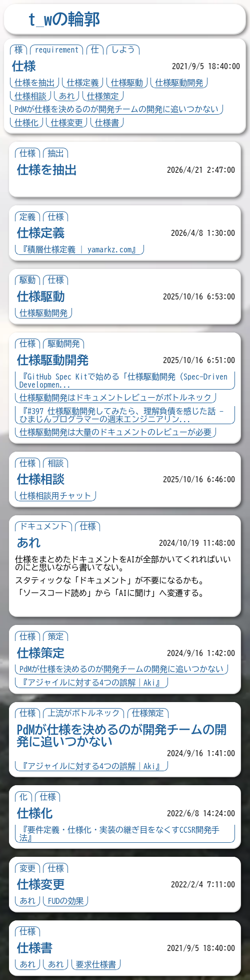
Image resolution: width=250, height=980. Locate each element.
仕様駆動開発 (179, 83)
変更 (27, 868)
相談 (55, 463)
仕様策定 (103, 96)
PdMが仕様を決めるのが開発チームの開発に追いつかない (116, 109)
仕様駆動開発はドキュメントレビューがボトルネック (115, 398)
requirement (56, 50)
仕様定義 (82, 83)
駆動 (27, 280)
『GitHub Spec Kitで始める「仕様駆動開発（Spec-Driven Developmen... (123, 381)
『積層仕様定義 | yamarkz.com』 (79, 249)
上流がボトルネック (83, 713)
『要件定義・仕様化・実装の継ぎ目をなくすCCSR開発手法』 (119, 834)
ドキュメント (43, 526)
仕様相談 (30, 96)
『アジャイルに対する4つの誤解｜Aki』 (91, 683)
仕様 (23, 66)
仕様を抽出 (34, 83)
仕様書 (107, 123)
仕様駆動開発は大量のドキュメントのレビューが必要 (115, 432)
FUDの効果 (65, 901)
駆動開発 (63, 344)
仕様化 (26, 123)
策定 (55, 636)
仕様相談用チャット (55, 496)
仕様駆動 (127, 83)
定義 (27, 217)
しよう (123, 50)
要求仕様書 (96, 964)
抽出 (55, 153)
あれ (66, 96)
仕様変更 (66, 123)
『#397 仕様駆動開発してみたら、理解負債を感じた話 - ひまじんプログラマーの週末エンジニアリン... (121, 415)
